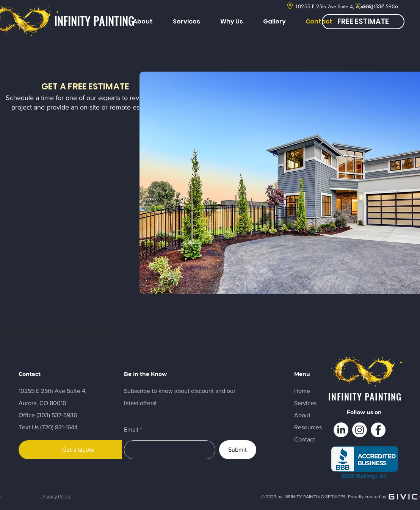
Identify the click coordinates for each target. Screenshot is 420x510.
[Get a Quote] (78, 450)
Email (131, 430)
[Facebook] (378, 430)
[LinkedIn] (341, 430)
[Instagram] (360, 430)
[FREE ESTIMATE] (363, 22)
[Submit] (238, 450)
